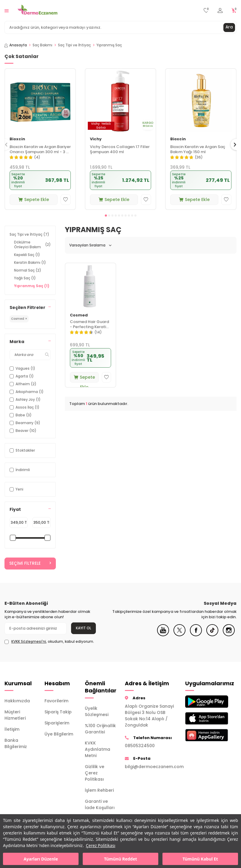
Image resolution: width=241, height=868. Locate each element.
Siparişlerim (57, 723)
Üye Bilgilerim (59, 734)
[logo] (37, 10)
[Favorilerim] (206, 11)
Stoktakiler (22, 450)
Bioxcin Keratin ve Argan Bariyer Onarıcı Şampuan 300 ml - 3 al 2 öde (40, 150)
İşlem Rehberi (99, 790)
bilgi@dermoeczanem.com (151, 767)
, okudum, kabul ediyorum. (49, 642)
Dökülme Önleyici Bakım (32, 245)
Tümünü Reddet (120, 859)
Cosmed (79, 315)
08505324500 (140, 746)
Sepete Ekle (34, 200)
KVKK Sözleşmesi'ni (29, 641)
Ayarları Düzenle (41, 859)
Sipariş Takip (58, 712)
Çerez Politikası (100, 845)
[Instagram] (229, 635)
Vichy (96, 139)
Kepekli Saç (27, 255)
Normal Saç (28, 270)
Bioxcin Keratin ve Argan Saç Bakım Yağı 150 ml (198, 150)
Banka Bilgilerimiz (16, 744)
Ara (229, 27)
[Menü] (7, 10)
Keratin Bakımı (30, 262)
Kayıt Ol (83, 628)
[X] (179, 635)
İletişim (12, 730)
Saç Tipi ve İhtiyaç (74, 45)
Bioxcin (17, 139)
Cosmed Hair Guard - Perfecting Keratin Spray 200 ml (89, 325)
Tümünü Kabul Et (200, 859)
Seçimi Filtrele (30, 564)
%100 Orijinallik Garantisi (100, 729)
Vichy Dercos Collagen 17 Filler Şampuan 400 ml (120, 150)
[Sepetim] (234, 11)
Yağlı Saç (25, 278)
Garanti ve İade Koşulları (100, 804)
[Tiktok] (212, 635)
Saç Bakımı (42, 45)
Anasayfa (16, 45)
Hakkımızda (17, 701)
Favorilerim (56, 701)
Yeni (16, 489)
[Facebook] (196, 635)
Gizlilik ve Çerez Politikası (95, 773)
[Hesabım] (220, 11)
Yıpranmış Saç (32, 286)
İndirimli (20, 470)
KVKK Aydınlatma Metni (98, 749)
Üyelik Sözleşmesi (97, 711)
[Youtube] (163, 635)
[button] (106, 216)
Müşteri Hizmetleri (15, 715)
